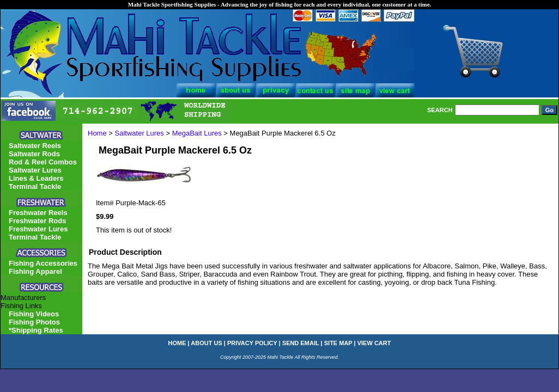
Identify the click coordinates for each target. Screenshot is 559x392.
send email (301, 343)
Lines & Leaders (36, 178)
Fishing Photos (34, 322)
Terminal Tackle (35, 186)
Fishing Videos (34, 314)
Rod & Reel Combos (43, 162)
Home (97, 133)
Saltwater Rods (34, 154)
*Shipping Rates (36, 330)
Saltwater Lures (139, 133)
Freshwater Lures (38, 229)
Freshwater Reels (38, 213)
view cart (374, 343)
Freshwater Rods (37, 221)
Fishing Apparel (35, 271)
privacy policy (252, 343)
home (177, 343)
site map (338, 343)
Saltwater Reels (35, 146)
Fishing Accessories (43, 263)
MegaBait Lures (197, 133)
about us (206, 343)
